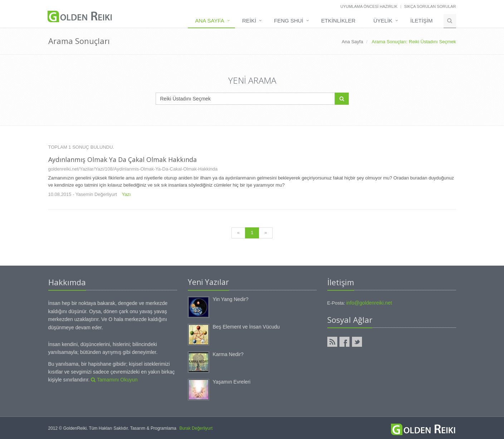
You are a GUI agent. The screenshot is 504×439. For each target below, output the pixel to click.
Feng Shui (289, 21)
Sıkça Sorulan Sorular (430, 6)
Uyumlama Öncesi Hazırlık (369, 6)
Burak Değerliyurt (196, 428)
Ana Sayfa (209, 21)
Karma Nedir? (228, 354)
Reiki (249, 21)
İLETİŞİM (422, 21)
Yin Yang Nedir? (231, 299)
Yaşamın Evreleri (232, 382)
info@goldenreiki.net (369, 303)
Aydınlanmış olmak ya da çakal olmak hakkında (123, 159)
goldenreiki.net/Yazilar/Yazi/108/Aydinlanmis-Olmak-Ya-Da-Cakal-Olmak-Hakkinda (133, 169)
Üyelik (383, 21)
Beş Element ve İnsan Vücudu (246, 327)
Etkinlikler (338, 21)
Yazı (126, 194)
